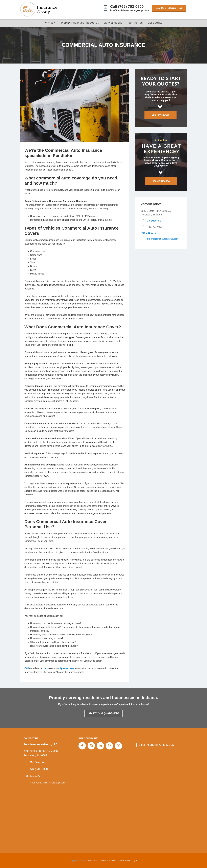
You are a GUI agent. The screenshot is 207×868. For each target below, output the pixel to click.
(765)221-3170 (148, 233)
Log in (135, 861)
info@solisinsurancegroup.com (130, 10)
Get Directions (154, 221)
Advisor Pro (92, 861)
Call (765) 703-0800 (127, 6)
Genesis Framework (110, 861)
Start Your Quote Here (103, 713)
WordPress (125, 861)
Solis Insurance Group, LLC (156, 745)
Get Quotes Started (169, 8)
